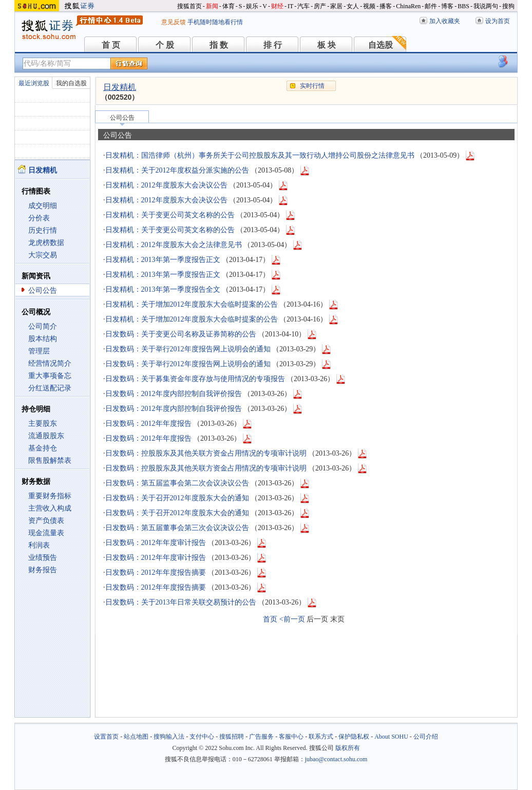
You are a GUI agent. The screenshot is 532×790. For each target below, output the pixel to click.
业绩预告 (43, 558)
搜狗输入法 (169, 737)
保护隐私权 (354, 737)
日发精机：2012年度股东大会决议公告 (166, 185)
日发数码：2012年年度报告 (148, 424)
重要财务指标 (50, 496)
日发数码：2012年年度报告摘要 (156, 572)
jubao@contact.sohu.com (336, 759)
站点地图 (136, 737)
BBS (463, 6)
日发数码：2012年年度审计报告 (156, 543)
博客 (447, 6)
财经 (277, 6)
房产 (320, 6)
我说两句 (486, 6)
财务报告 (43, 570)
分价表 (39, 218)
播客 (386, 6)
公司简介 (43, 326)
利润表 (39, 545)
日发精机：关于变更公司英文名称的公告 (170, 215)
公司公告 (43, 290)
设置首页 (106, 737)
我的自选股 (71, 83)
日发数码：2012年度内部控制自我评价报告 (174, 394)
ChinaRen (408, 6)
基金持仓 (43, 448)
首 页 (111, 45)
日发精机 (120, 87)
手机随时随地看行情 (215, 22)
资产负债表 (46, 521)
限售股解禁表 (50, 460)
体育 (229, 6)
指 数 (219, 45)
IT (290, 6)
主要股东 (43, 424)
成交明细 (43, 206)
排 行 (273, 45)
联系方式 (321, 737)
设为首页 (498, 21)
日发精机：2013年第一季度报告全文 (163, 289)
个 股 (165, 45)
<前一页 (292, 619)
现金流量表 (46, 533)
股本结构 (43, 339)
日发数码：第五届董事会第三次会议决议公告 (177, 528)
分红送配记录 (50, 388)
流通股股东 (46, 436)
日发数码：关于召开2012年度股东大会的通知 (177, 498)
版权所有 (348, 748)
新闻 (212, 6)
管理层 (39, 351)
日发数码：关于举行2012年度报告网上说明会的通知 (188, 349)
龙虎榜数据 (46, 243)
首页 (270, 619)
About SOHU (391, 737)
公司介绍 (426, 737)
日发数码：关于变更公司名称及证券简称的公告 (181, 334)
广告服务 (261, 737)
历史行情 (43, 230)
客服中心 (291, 737)
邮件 (431, 6)
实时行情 (312, 86)
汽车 (303, 6)
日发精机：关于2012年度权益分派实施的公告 (177, 170)
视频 (369, 6)
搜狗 (508, 6)
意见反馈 (174, 22)
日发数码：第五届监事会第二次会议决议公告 (177, 483)
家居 (336, 6)
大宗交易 (43, 255)
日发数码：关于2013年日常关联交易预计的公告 (181, 602)
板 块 (327, 45)
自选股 (381, 45)
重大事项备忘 (50, 376)
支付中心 (202, 737)
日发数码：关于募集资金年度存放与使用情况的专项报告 (195, 379)
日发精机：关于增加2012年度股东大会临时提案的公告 (192, 304)
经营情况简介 (50, 363)
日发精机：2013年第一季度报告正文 (163, 260)
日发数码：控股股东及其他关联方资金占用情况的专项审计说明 (206, 453)
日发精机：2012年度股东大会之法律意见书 (174, 245)
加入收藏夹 (445, 21)
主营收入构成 (50, 508)
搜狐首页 (189, 6)
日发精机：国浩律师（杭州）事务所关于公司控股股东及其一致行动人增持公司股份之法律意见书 (260, 155)
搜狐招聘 (232, 737)
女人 (353, 6)
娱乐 (252, 6)
